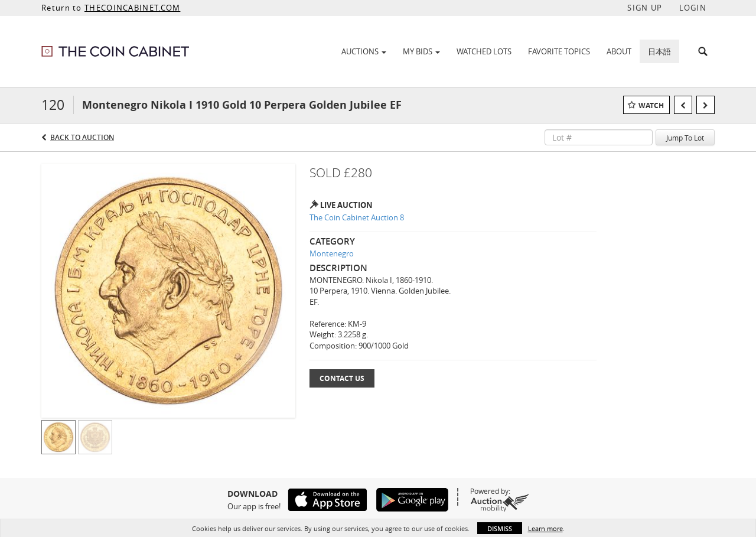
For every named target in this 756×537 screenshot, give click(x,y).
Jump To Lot (685, 138)
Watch (651, 105)
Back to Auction (82, 137)
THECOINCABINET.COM (132, 8)
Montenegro (332, 253)
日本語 (659, 51)
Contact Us (342, 378)
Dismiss (500, 528)
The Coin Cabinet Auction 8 (357, 217)
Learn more (545, 528)
